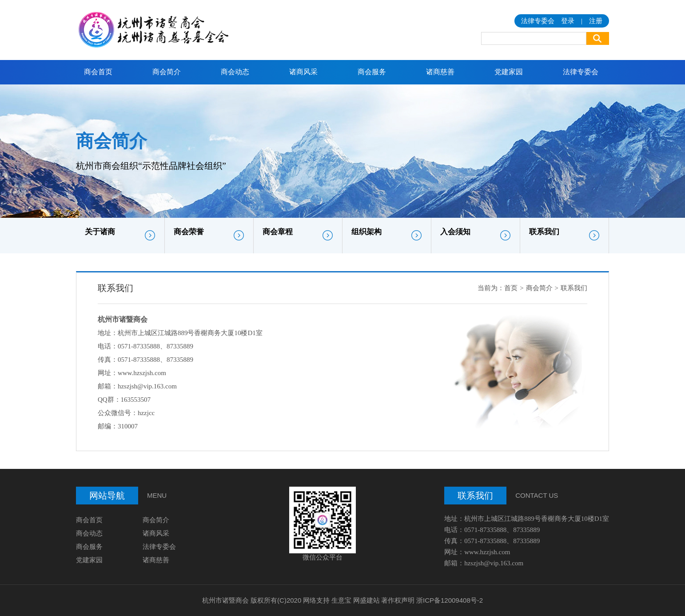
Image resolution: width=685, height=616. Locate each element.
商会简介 (167, 72)
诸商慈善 (440, 72)
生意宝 (341, 600)
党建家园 (509, 72)
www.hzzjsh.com (487, 552)
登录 (568, 21)
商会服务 (372, 72)
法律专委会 (581, 72)
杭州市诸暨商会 (225, 600)
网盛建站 (366, 600)
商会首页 (98, 72)
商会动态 (235, 72)
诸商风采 (303, 72)
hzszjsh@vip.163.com (147, 386)
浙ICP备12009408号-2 (450, 600)
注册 (596, 21)
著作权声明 (398, 600)
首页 (511, 288)
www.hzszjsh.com (142, 373)
